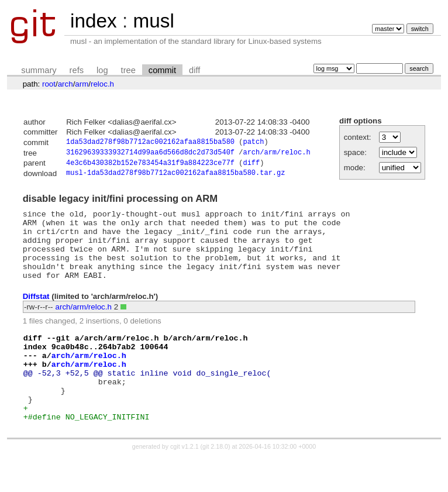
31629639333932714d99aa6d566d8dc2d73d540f (150, 154)
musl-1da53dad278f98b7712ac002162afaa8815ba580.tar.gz (175, 177)
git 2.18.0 (215, 481)
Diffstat (36, 314)
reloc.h (102, 84)
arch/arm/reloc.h (276, 154)
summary (39, 70)
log (102, 70)
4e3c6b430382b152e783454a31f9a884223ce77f (150, 166)
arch (66, 84)
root (49, 84)
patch (253, 143)
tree (128, 70)
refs (77, 70)
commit (162, 70)
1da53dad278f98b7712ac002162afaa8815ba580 (150, 143)
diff (194, 70)
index (94, 21)
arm (82, 84)
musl (153, 21)
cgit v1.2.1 (185, 481)
